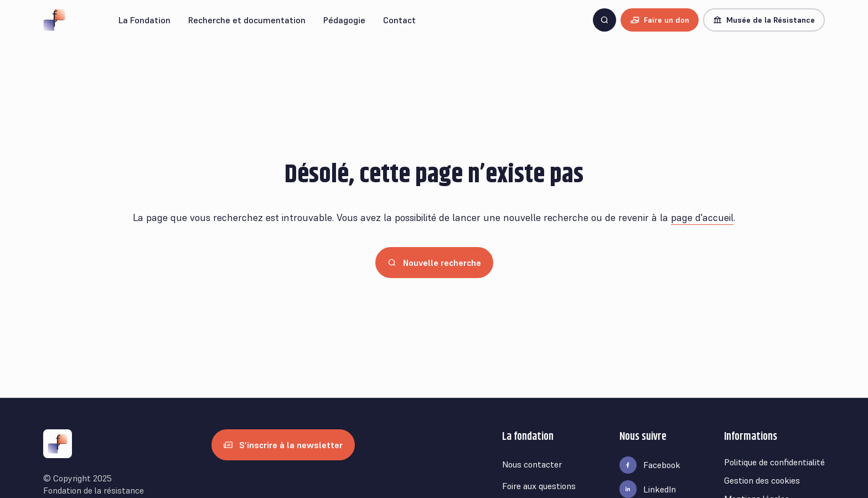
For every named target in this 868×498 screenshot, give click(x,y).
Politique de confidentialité (774, 462)
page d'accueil (702, 217)
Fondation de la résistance (94, 490)
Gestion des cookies (762, 480)
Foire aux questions (539, 486)
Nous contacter (532, 464)
